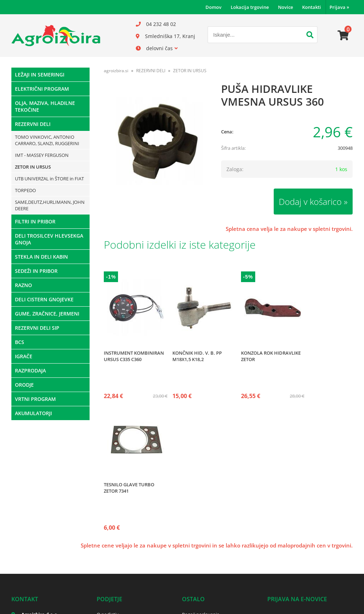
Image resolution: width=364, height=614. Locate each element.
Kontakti (312, 7)
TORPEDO (25, 190)
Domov (213, 7)
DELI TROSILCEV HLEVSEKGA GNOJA (49, 239)
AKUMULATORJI (33, 413)
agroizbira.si (116, 71)
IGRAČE (24, 356)
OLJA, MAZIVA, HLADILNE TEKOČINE (45, 106)
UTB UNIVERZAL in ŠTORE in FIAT (49, 179)
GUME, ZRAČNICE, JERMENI (47, 314)
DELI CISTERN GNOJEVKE (44, 299)
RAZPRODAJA (30, 370)
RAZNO (23, 285)
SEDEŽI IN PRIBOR (36, 271)
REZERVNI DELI (33, 124)
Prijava (339, 7)
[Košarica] (343, 36)
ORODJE (24, 385)
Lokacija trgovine (250, 7)
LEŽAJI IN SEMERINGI (40, 75)
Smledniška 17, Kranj (170, 36)
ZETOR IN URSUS (33, 167)
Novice (285, 7)
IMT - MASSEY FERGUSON (42, 155)
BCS (20, 342)
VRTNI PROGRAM (35, 399)
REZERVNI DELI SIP (37, 328)
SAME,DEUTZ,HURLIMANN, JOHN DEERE (50, 205)
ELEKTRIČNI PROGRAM (42, 89)
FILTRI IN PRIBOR (35, 221)
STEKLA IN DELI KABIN (41, 257)
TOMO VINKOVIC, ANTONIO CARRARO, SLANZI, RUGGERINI (47, 140)
